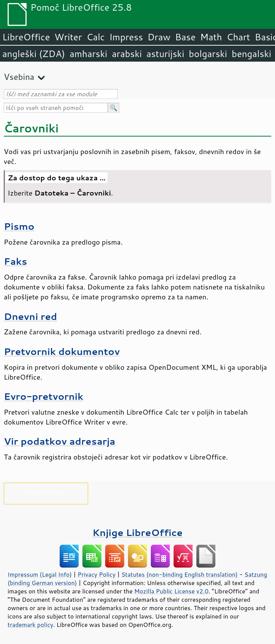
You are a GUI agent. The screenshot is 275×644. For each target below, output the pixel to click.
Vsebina (19, 77)
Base (185, 37)
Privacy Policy (96, 574)
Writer (68, 37)
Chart (238, 37)
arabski (127, 54)
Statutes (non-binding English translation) (179, 574)
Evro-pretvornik (43, 396)
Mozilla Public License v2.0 (171, 591)
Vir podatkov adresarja (60, 441)
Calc (96, 37)
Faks (15, 261)
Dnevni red (30, 316)
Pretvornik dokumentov (62, 351)
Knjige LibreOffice (137, 532)
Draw (159, 37)
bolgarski (208, 54)
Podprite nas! (46, 492)
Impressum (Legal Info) (40, 574)
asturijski (165, 54)
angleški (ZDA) (34, 54)
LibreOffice (26, 37)
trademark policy (30, 625)
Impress (126, 37)
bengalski (251, 54)
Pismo (19, 226)
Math (211, 37)
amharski (88, 54)
